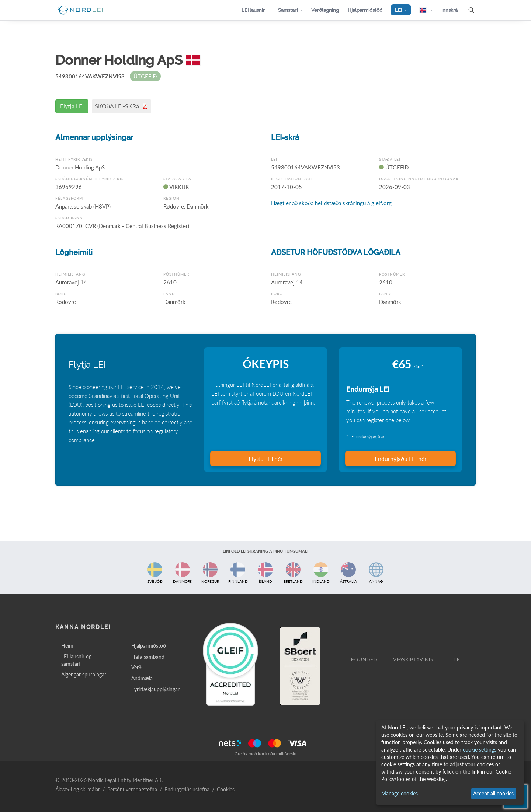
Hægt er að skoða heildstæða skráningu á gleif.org (331, 203)
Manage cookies (400, 793)
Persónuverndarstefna (132, 789)
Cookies (226, 789)
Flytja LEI (72, 106)
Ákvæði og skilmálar (78, 789)
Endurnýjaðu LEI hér (401, 458)
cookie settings (480, 750)
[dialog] (450, 762)
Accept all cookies (493, 793)
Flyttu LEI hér (266, 458)
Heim (67, 646)
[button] (255, 10)
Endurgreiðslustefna (187, 789)
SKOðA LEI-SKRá (122, 106)
